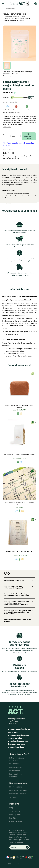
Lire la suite (7, 127)
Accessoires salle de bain (15, 16)
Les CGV (13, 818)
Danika (11, 92)
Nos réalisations (16, 787)
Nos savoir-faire (16, 767)
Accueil (6, 14)
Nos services (14, 764)
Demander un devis (29, 136)
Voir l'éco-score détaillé (10, 102)
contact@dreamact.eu (16, 719)
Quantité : (6, 136)
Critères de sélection (18, 794)
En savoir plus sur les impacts (12, 112)
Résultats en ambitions (18, 790)
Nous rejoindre (15, 814)
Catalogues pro (15, 811)
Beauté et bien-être (19, 14)
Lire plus (5, 197)
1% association (15, 797)
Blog (11, 808)
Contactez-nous (16, 821)
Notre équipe (15, 771)
